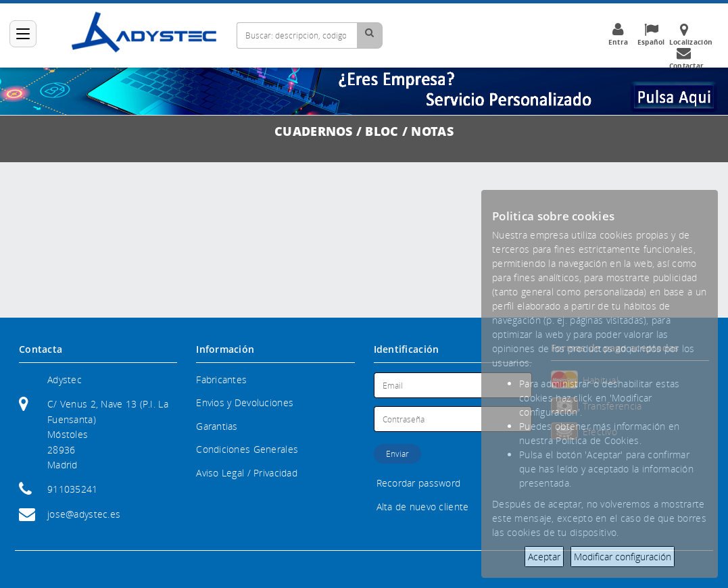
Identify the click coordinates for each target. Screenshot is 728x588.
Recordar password (419, 483)
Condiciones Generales (247, 449)
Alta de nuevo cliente (423, 507)
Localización (691, 34)
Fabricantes (221, 379)
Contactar (687, 58)
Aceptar (544, 557)
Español (651, 34)
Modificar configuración (623, 557)
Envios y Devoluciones (245, 402)
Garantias (217, 426)
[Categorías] (23, 34)
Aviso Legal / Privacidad (247, 473)
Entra (618, 34)
